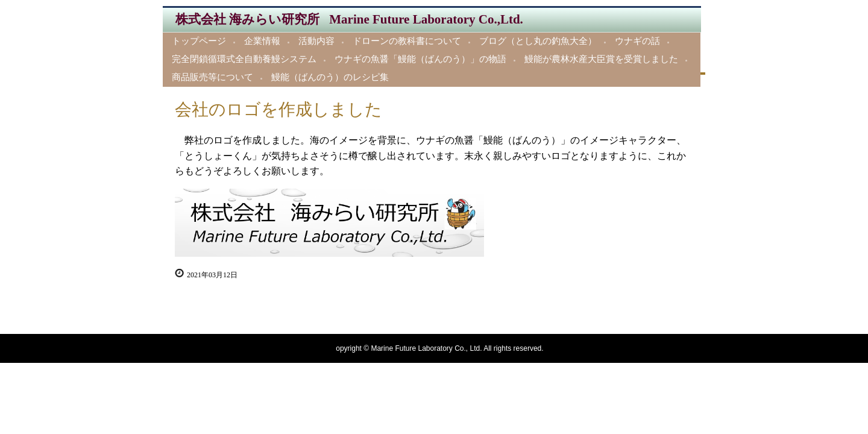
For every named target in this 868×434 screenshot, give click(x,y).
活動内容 (316, 41)
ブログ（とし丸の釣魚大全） (538, 41)
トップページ (199, 41)
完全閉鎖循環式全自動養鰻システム (244, 59)
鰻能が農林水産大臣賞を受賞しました (601, 59)
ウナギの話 (637, 41)
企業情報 (262, 41)
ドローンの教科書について (407, 41)
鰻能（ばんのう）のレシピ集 (330, 77)
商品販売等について (212, 77)
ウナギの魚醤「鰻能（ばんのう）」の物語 (420, 59)
